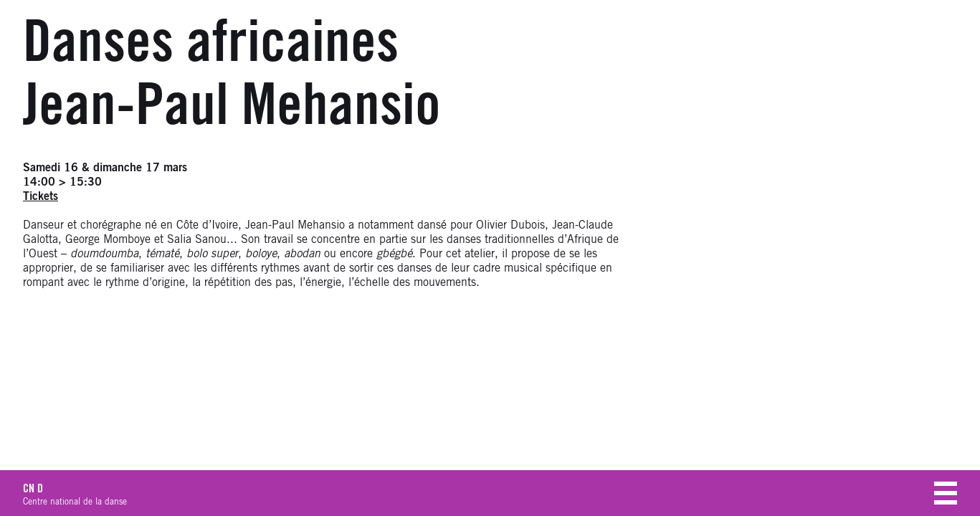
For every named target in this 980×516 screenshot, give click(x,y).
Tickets (41, 196)
